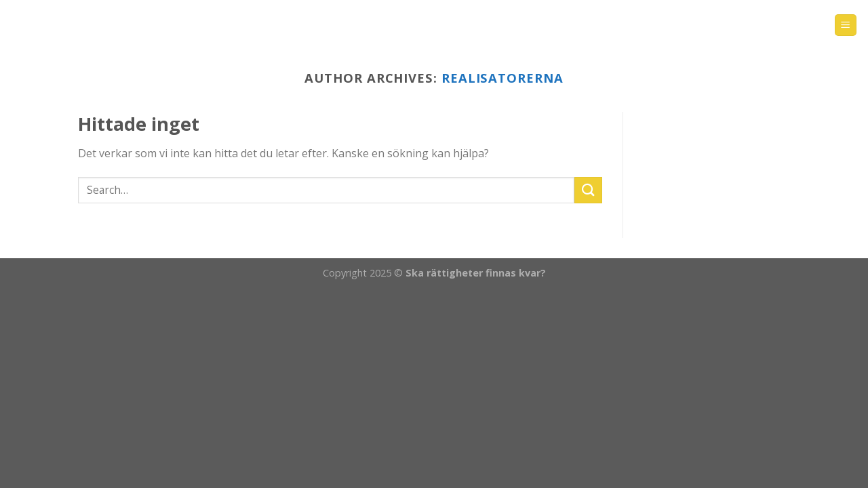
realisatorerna (502, 78)
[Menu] (846, 25)
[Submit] (588, 190)
